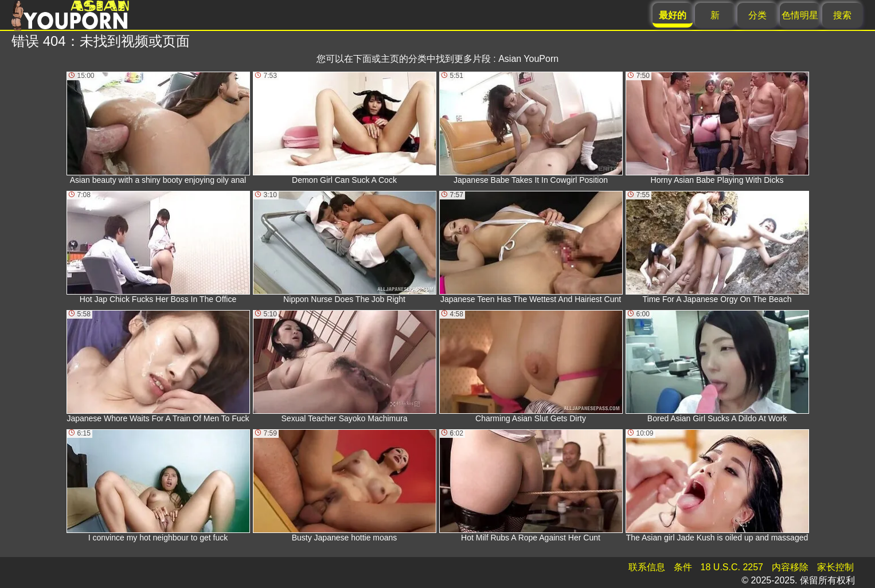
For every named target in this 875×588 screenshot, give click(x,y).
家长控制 (835, 567)
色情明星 (800, 15)
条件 (683, 567)
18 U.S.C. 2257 (732, 567)
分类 (757, 15)
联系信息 (647, 567)
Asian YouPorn (528, 59)
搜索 (842, 15)
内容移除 (790, 567)
